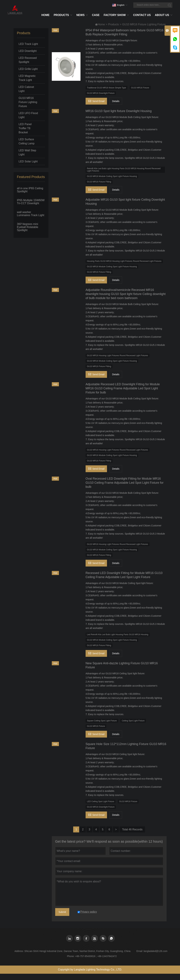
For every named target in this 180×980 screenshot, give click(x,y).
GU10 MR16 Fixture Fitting (99, 182)
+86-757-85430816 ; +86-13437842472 (96, 956)
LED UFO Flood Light (28, 115)
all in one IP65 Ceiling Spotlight (30, 190)
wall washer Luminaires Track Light (31, 214)
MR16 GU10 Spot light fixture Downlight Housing (119, 111)
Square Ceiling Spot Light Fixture (102, 721)
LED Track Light (28, 44)
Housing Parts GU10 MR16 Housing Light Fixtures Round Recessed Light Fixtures (124, 261)
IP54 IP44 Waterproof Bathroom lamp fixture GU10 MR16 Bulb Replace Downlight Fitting (125, 32)
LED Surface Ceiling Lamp (27, 141)
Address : (19, 951)
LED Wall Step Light (27, 152)
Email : (140, 951)
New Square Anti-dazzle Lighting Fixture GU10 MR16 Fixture (122, 665)
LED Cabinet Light (26, 89)
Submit (62, 912)
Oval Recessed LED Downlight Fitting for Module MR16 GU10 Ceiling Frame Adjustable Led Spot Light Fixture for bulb (125, 483)
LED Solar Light (28, 161)
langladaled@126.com (156, 951)
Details (116, 101)
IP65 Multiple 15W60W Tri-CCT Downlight (31, 202)
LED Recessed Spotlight (28, 60)
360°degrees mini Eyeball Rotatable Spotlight (28, 227)
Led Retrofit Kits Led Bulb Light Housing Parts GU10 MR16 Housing (118, 635)
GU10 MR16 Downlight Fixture (101, 93)
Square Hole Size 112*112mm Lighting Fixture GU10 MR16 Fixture (126, 746)
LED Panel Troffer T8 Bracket (25, 128)
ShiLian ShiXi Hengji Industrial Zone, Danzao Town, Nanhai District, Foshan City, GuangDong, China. (78, 951)
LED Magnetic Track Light (27, 78)
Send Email (96, 101)
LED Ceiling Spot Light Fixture (101, 801)
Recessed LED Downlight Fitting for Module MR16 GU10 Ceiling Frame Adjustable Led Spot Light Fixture (124, 575)
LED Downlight (28, 51)
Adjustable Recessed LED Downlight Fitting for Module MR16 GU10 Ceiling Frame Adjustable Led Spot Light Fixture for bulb (123, 388)
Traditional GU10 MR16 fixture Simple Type (107, 88)
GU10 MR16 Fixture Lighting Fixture (28, 102)
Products (114, 24)
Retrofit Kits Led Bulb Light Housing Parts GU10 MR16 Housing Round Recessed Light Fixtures (124, 170)
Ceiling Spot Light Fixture (133, 721)
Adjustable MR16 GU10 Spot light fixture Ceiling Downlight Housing (125, 202)
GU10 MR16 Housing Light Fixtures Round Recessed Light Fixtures (118, 356)
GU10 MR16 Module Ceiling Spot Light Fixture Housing (112, 176)
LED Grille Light (28, 69)
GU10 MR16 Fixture (140, 88)
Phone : (71, 956)
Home (100, 24)
